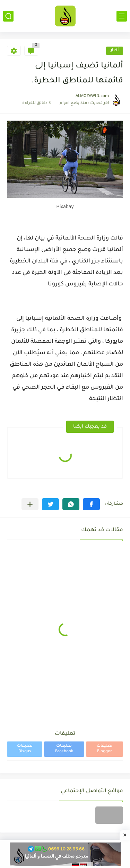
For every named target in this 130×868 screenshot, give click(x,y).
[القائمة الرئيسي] (122, 16)
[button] (91, 504)
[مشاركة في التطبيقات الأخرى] (30, 504)
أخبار (115, 51)
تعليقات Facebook (64, 749)
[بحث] (8, 16)
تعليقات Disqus (25, 749)
